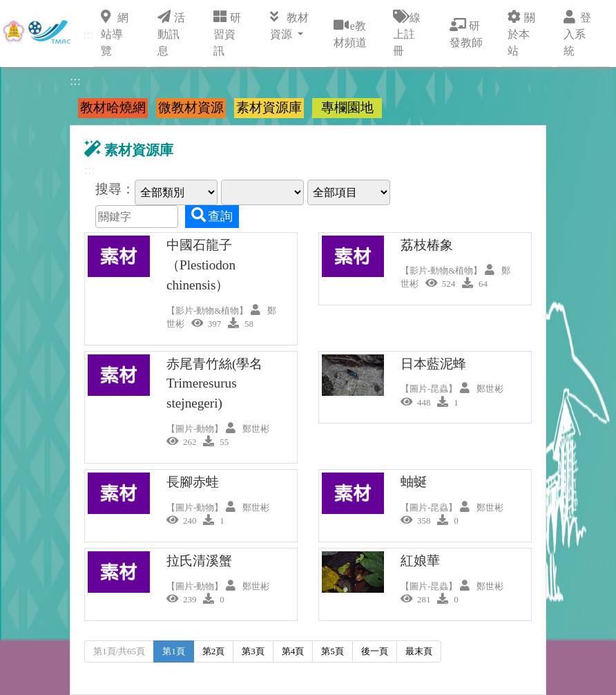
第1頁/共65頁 (119, 651)
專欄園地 (347, 107)
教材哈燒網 (113, 107)
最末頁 (419, 651)
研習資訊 (227, 33)
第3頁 (253, 651)
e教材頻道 (350, 33)
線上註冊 (407, 33)
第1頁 (174, 651)
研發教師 (466, 33)
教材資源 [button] (289, 25)
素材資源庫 (269, 107)
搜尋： (115, 189)
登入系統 (577, 33)
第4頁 (293, 651)
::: (88, 34)
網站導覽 (115, 33)
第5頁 (333, 651)
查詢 (212, 216)
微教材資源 (191, 107)
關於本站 (521, 33)
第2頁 (214, 651)
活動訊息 (171, 33)
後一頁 (375, 651)
